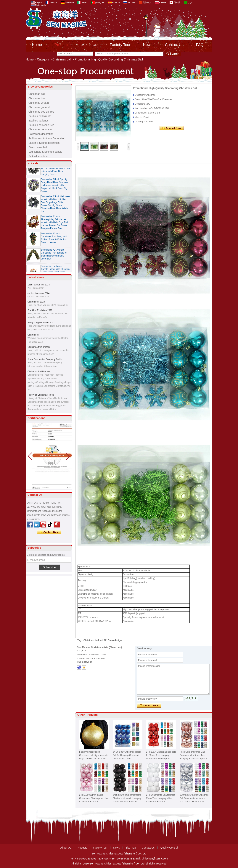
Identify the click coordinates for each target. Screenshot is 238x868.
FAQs (201, 45)
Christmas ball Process (39, 371)
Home (37, 45)
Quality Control (169, 848)
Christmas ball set (93, 640)
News (148, 45)
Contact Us (174, 45)
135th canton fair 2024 (39, 285)
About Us (89, 45)
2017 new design (113, 640)
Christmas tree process (39, 347)
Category (43, 59)
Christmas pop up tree (41, 112)
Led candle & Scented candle (45, 152)
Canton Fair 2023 (36, 302)
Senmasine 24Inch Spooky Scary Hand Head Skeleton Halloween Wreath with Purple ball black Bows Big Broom (54, 186)
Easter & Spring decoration (44, 143)
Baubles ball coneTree (41, 125)
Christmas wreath (39, 103)
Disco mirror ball (38, 147)
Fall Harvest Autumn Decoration (47, 138)
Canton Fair (33, 335)
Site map (131, 848)
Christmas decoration (41, 129)
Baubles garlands (38, 121)
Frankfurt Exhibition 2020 (40, 310)
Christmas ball (62, 59)
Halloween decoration (41, 134)
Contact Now (49, 532)
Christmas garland (39, 107)
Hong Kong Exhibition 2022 (41, 323)
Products (62, 45)
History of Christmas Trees (41, 395)
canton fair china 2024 (38, 293)
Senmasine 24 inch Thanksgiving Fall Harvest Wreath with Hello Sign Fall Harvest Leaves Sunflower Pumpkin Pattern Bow (54, 223)
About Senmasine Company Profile (45, 359)
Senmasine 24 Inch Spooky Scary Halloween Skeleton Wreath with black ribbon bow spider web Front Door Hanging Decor (56, 169)
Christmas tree (37, 98)
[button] (68, 456)
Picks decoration (38, 156)
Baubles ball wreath (40, 116)
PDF (91, 662)
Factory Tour (120, 45)
